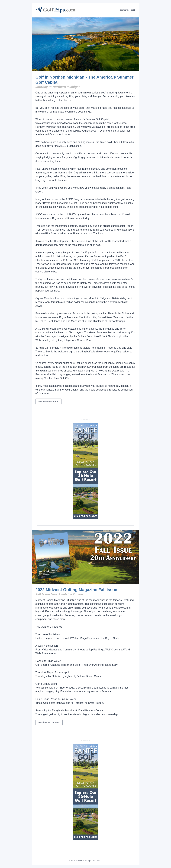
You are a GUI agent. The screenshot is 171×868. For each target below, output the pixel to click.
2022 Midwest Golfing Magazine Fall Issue (76, 590)
